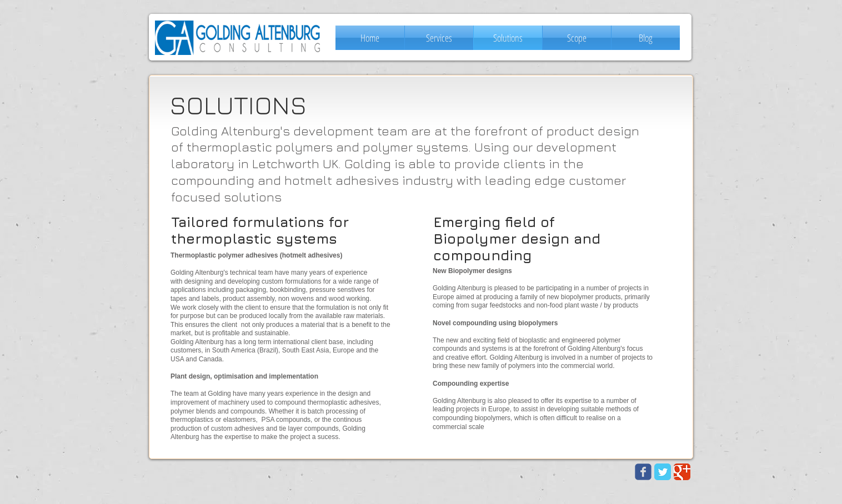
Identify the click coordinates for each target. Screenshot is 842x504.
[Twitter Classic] (663, 472)
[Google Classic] (682, 472)
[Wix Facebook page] (643, 472)
